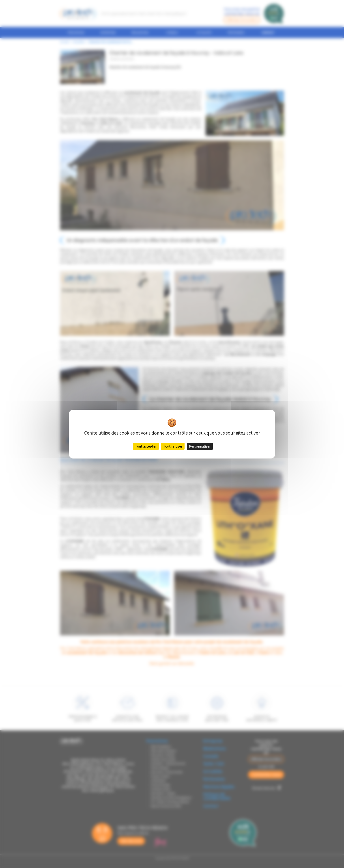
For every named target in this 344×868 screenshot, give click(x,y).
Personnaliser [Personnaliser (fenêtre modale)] (200, 446)
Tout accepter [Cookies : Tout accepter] (146, 446)
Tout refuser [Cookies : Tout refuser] (173, 446)
